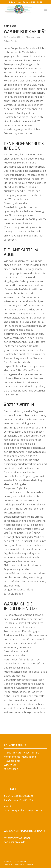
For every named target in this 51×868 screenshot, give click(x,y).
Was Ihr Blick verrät (25, 32)
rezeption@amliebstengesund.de (23, 810)
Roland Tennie (10, 41)
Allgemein (30, 37)
